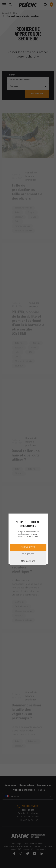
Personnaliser (28, 561)
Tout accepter (28, 547)
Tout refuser (28, 554)
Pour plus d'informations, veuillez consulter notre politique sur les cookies (28, 534)
